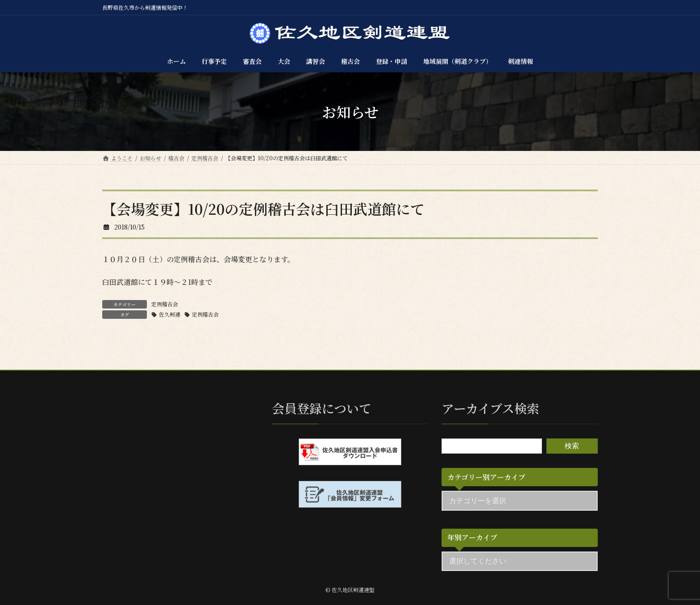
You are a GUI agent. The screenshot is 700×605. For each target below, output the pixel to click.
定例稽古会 (165, 304)
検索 (572, 445)
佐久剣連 (170, 314)
